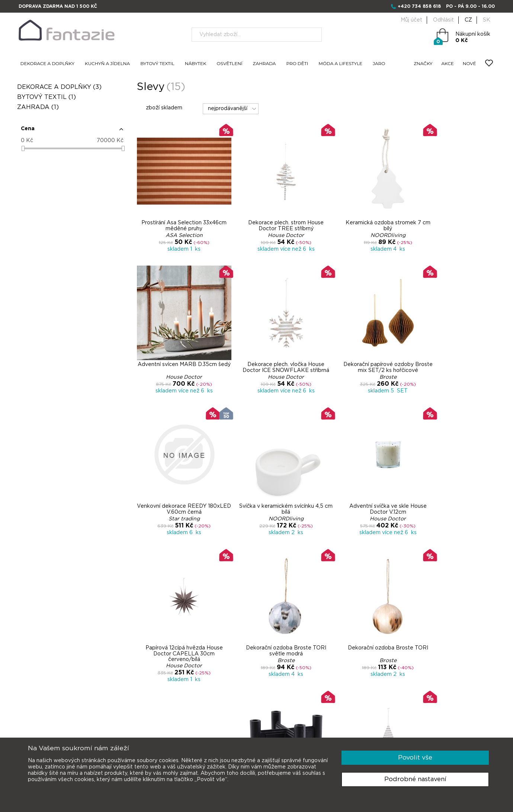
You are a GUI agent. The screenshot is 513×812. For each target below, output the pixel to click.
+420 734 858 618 (419, 6)
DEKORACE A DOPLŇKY (48, 64)
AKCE (448, 64)
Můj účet (411, 20)
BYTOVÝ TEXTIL (157, 64)
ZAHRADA (264, 64)
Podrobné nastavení (415, 779)
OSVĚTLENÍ (230, 64)
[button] (73, 132)
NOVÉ (469, 64)
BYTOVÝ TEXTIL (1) (48, 97)
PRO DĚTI (297, 64)
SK (487, 20)
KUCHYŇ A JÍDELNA (107, 64)
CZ (468, 20)
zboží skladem (160, 107)
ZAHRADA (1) (39, 107)
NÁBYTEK (196, 64)
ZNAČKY (423, 64)
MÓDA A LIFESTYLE (340, 64)
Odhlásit (443, 20)
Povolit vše (415, 758)
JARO (379, 64)
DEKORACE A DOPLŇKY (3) (61, 87)
